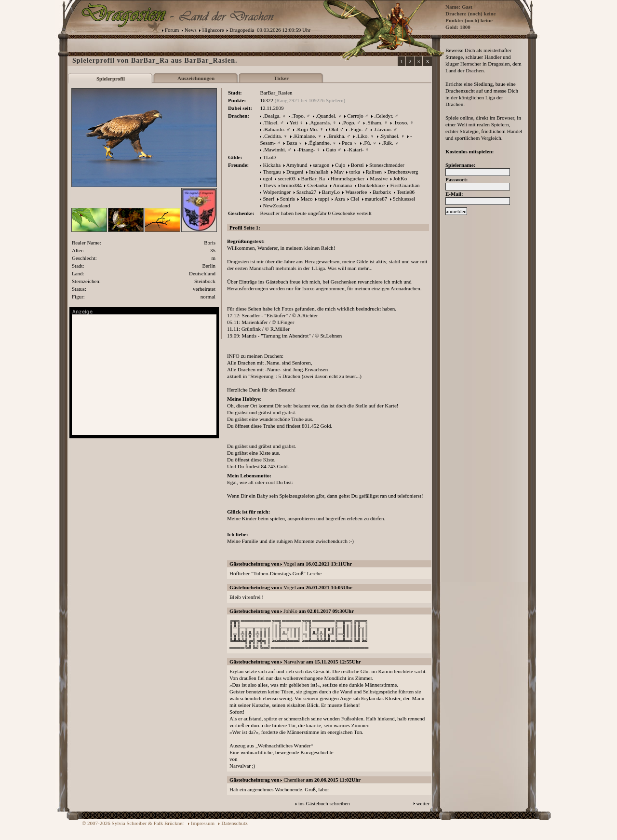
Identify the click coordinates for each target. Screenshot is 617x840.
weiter (423, 803)
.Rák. (387, 143)
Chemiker (294, 780)
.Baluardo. (274, 129)
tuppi (324, 199)
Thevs (269, 185)
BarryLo (331, 192)
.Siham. (375, 122)
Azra (340, 199)
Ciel (355, 199)
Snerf (268, 199)
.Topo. (298, 116)
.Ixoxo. (401, 122)
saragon (321, 165)
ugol (268, 178)
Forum (172, 30)
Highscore (213, 30)
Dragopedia (242, 30)
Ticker (281, 78)
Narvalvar (294, 662)
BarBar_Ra (313, 178)
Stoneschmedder (387, 165)
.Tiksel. (271, 122)
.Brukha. (336, 136)
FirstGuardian (405, 185)
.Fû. (367, 143)
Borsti (357, 165)
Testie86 (406, 192)
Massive (379, 178)
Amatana (343, 185)
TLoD (269, 157)
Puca (347, 143)
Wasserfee (356, 192)
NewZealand (276, 205)
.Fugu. (356, 129)
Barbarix (382, 192)
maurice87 (376, 199)
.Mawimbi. (274, 149)
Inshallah (319, 172)
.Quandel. (326, 116)
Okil (334, 129)
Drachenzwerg (403, 172)
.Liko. (362, 136)
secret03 (287, 178)
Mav (339, 172)
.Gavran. (383, 129)
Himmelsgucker (348, 178)
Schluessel (404, 199)
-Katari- (355, 149)
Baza (292, 143)
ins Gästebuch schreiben (324, 803)
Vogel (289, 564)
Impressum (203, 823)
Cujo (340, 165)
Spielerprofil (111, 79)
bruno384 (292, 185)
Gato (331, 149)
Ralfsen (374, 172)
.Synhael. (390, 136)
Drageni (295, 172)
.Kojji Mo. (307, 129)
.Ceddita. (272, 136)
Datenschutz (234, 823)
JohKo (400, 178)
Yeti (294, 122)
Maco (306, 199)
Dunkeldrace (371, 185)
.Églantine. (320, 143)
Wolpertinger (277, 192)
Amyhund (297, 165)
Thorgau (272, 172)
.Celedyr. (384, 116)
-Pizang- (306, 149)
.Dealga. (272, 116)
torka (355, 172)
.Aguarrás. (320, 122)
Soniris (288, 199)
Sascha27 (307, 192)
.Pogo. (349, 122)
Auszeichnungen (196, 78)
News (191, 30)
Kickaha (272, 165)
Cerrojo (355, 116)
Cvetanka (317, 185)
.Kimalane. (305, 136)
